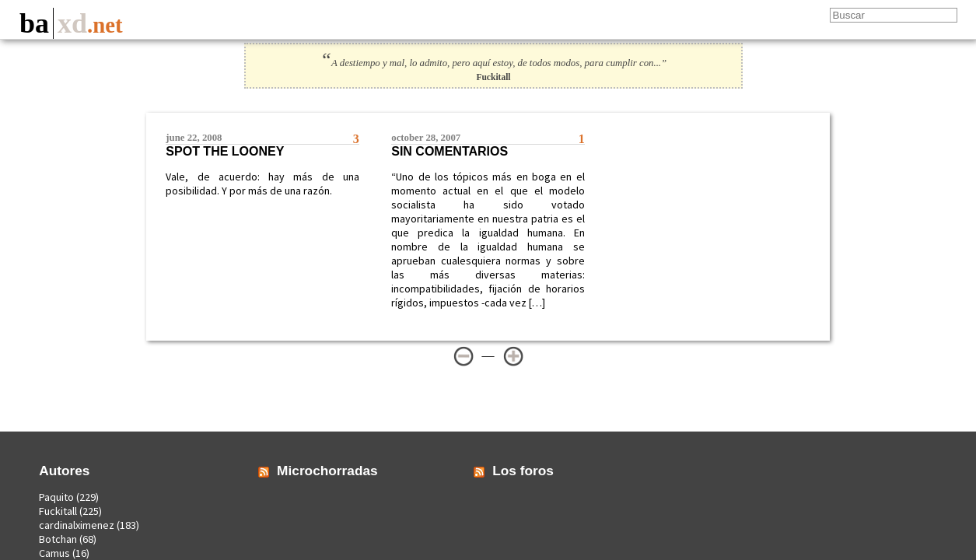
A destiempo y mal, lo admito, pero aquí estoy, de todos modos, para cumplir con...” (493, 63)
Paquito (56, 497)
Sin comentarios (450, 151)
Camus (54, 553)
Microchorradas (327, 471)
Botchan (58, 539)
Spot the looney (225, 151)
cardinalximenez (77, 525)
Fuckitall (58, 511)
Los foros (523, 471)
